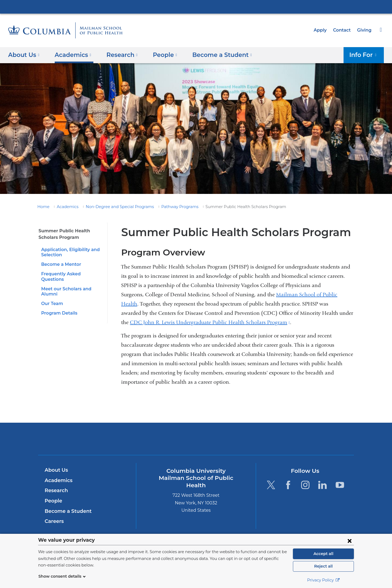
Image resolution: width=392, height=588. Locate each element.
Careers (54, 521)
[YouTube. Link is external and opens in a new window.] (340, 485)
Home (42, 207)
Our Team (51, 298)
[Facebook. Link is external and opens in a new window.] (288, 485)
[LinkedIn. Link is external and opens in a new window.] (323, 485)
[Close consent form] (350, 541)
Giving (365, 30)
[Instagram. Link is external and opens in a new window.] (305, 485)
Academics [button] (71, 55)
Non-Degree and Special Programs (112, 207)
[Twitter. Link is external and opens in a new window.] (271, 485)
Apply (323, 30)
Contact (343, 30)
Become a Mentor (59, 264)
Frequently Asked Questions (71, 274)
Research (56, 490)
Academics (65, 207)
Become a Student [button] (213, 55)
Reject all (323, 566)
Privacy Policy (323, 580)
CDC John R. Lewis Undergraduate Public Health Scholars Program (210, 322)
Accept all (323, 554)
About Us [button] (24, 55)
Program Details (58, 308)
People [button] (159, 55)
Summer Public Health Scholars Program (62, 234)
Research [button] (118, 55)
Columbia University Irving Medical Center (196, 7)
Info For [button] (365, 55)
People (53, 501)
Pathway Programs (166, 207)
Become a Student (66, 511)
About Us (56, 470)
